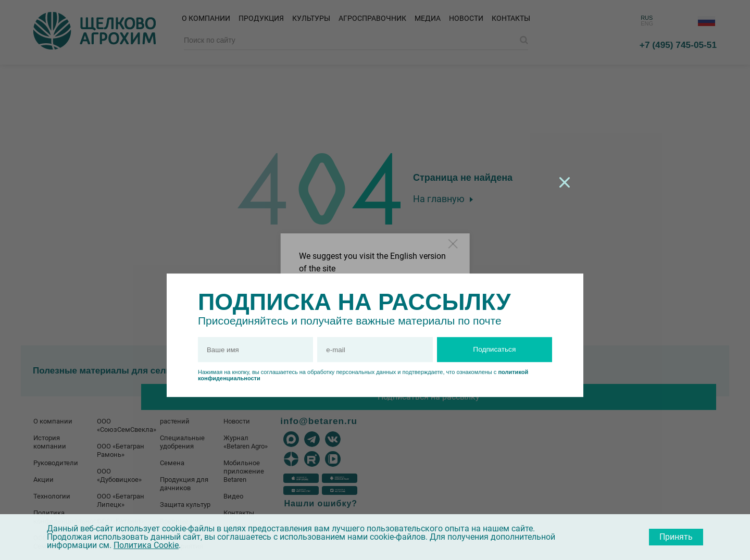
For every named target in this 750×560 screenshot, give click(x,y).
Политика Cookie (146, 545)
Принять (676, 537)
